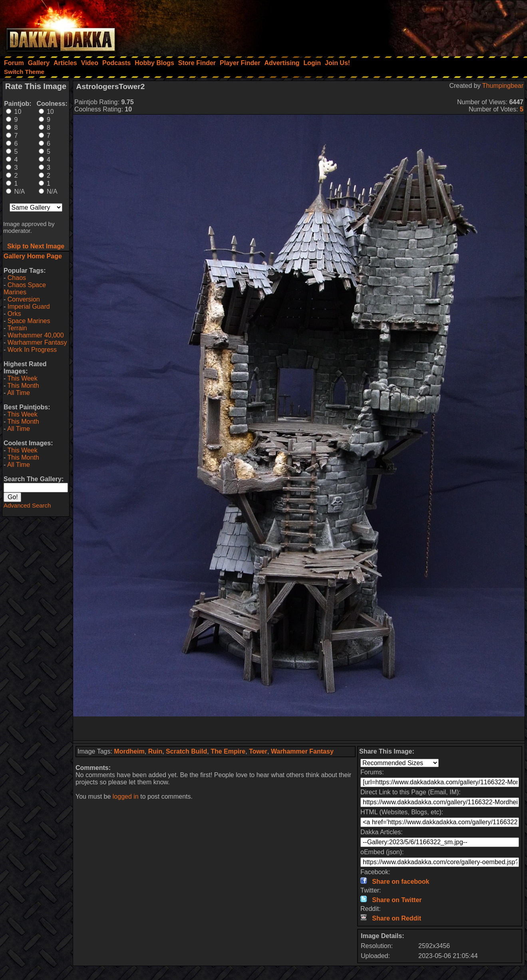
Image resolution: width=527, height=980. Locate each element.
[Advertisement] (420, 26)
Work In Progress (32, 350)
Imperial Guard (29, 306)
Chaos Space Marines (25, 289)
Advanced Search (27, 505)
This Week (22, 378)
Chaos (17, 278)
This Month (23, 386)
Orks (14, 314)
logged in (126, 796)
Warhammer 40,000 (36, 335)
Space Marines (29, 321)
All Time (19, 393)
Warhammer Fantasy (37, 342)
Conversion (24, 299)
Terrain (17, 328)
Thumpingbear (503, 86)
